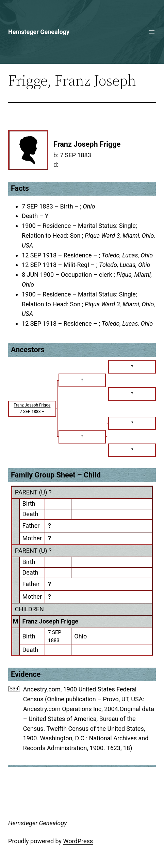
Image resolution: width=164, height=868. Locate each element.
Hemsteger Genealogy (39, 32)
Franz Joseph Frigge (50, 621)
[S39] (14, 689)
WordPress (78, 841)
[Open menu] (152, 32)
